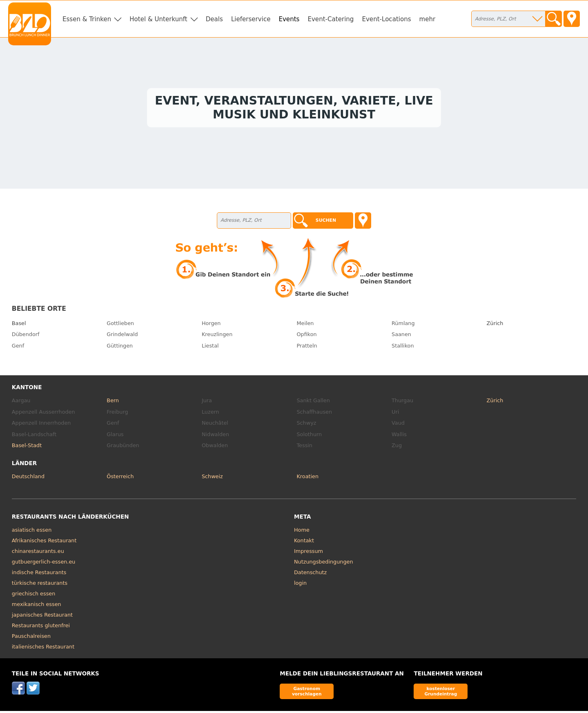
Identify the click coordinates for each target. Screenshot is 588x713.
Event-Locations (386, 19)
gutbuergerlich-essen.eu (44, 564)
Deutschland (28, 478)
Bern (113, 402)
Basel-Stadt (27, 447)
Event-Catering (331, 19)
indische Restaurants (39, 574)
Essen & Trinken (87, 19)
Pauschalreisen (31, 638)
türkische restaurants (40, 585)
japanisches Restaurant (42, 617)
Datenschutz (310, 574)
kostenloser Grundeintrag (441, 693)
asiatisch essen (32, 532)
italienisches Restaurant (43, 649)
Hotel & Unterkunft (158, 19)
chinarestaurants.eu (38, 553)
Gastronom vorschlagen (307, 693)
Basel (19, 325)
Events (289, 19)
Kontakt (304, 543)
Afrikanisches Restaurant (44, 543)
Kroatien (307, 478)
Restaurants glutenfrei (41, 627)
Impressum (308, 553)
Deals (214, 19)
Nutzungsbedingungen (324, 564)
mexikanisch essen (37, 606)
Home (302, 532)
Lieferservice (251, 19)
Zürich (495, 325)
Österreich (120, 478)
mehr (428, 19)
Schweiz (212, 478)
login (300, 585)
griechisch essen (33, 596)
